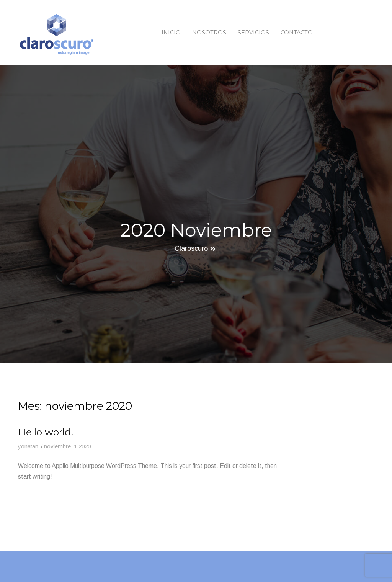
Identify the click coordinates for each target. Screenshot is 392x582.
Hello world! (46, 432)
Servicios (253, 33)
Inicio (171, 33)
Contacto (297, 33)
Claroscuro (191, 249)
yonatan (28, 446)
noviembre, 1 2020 (67, 446)
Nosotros (209, 33)
